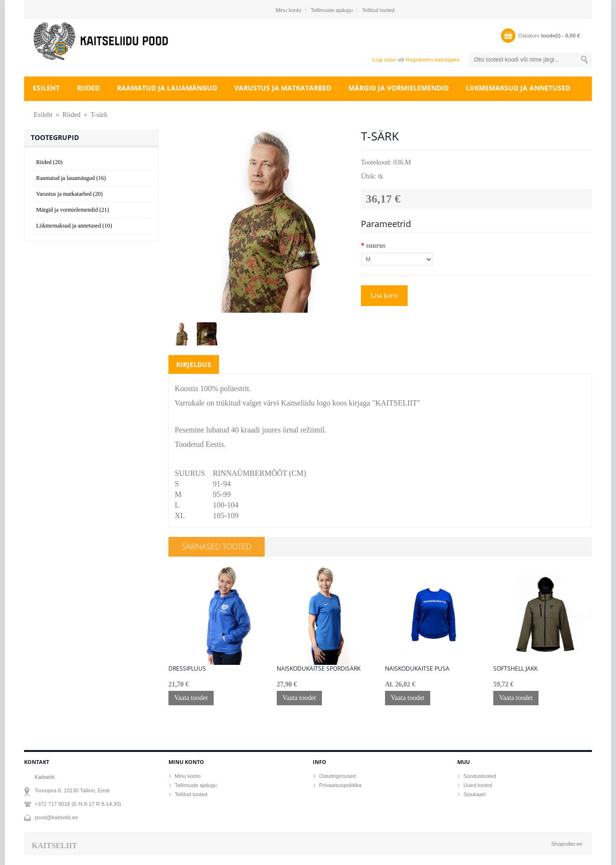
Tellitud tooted (378, 10)
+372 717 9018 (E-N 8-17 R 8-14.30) (78, 804)
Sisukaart (475, 794)
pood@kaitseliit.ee (56, 817)
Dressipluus (187, 669)
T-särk (99, 115)
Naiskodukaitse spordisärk (319, 669)
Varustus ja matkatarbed (283, 88)
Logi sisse (384, 60)
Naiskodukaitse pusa (417, 669)
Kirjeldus (194, 364)
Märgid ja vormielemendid (398, 88)
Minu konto (289, 10)
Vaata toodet (191, 698)
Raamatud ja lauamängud (167, 88)
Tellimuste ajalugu (332, 10)
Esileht (46, 88)
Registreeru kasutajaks (433, 60)
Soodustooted (480, 776)
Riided (88, 88)
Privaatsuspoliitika (340, 785)
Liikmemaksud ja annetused (518, 88)
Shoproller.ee (567, 844)
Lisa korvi (384, 296)
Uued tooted (478, 785)
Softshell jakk (515, 669)
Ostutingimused (337, 776)
